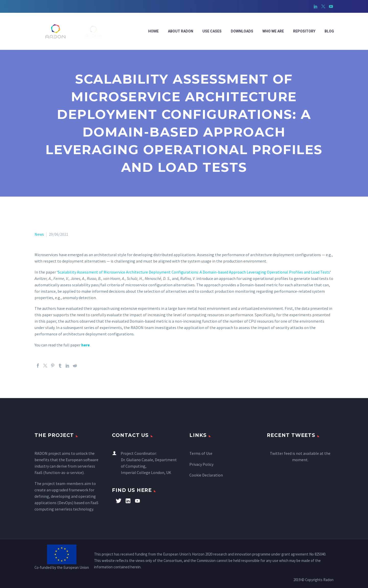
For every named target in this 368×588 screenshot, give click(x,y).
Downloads (242, 31)
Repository (304, 31)
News (39, 234)
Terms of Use (201, 453)
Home (153, 31)
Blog (329, 31)
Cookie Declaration (206, 475)
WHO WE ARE (273, 31)
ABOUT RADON (181, 31)
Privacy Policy (201, 464)
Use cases (212, 31)
